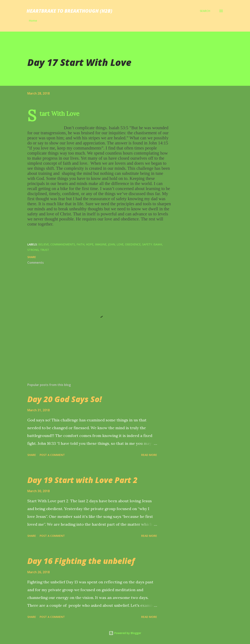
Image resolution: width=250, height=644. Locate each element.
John (112, 244)
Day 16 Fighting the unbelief (81, 561)
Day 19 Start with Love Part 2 (82, 480)
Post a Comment (52, 455)
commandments (63, 244)
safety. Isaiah (152, 244)
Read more (149, 455)
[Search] (205, 11)
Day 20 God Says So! (65, 399)
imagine (101, 244)
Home (33, 21)
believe (44, 244)
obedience (133, 244)
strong (33, 250)
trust (45, 250)
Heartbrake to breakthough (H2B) (69, 11)
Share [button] (32, 257)
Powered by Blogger (125, 633)
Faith (80, 244)
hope (90, 244)
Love (120, 244)
